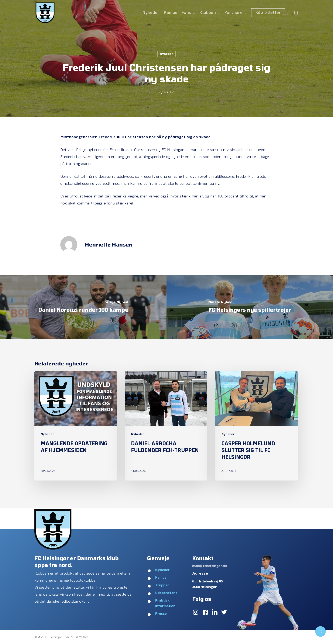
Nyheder (166, 54)
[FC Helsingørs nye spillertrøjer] (250, 307)
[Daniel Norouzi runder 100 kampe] (83, 307)
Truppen (162, 585)
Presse (161, 614)
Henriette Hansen (109, 244)
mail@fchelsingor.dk (210, 566)
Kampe (161, 578)
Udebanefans (166, 593)
